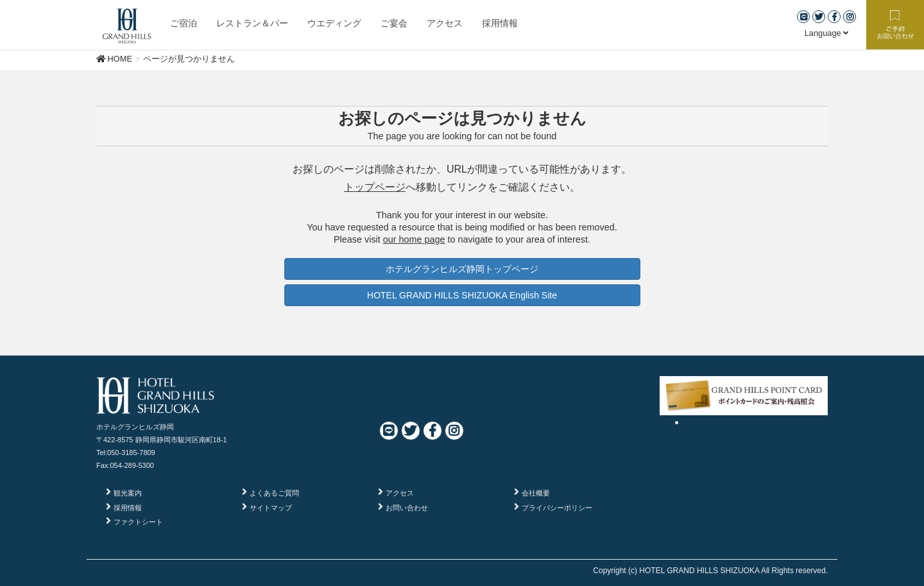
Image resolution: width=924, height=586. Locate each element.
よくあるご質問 (274, 493)
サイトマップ (271, 508)
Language (827, 33)
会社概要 (536, 493)
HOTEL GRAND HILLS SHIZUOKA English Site (462, 295)
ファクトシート (138, 522)
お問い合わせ (407, 508)
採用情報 (128, 508)
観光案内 (128, 493)
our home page (414, 239)
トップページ (375, 187)
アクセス (400, 493)
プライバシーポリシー (557, 508)
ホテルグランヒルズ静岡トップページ (462, 269)
